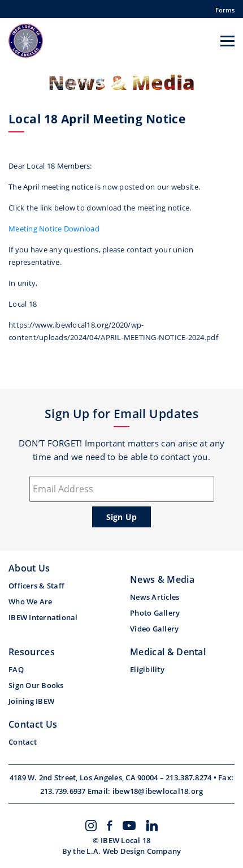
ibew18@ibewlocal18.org (158, 791)
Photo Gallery (155, 613)
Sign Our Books (36, 685)
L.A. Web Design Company (134, 851)
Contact (23, 742)
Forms (225, 10)
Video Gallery (154, 629)
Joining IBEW (31, 701)
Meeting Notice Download (54, 229)
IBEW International (43, 617)
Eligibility (147, 669)
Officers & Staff (36, 586)
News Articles (155, 597)
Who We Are (31, 601)
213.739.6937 (64, 791)
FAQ (16, 669)
